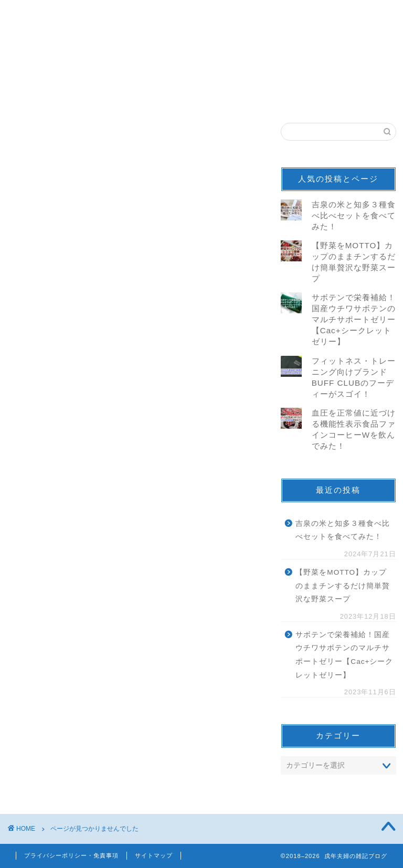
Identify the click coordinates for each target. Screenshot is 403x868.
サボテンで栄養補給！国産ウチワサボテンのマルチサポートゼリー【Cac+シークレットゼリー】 (354, 319)
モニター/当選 (70, 624)
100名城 (59, 666)
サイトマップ (154, 855)
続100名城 (63, 680)
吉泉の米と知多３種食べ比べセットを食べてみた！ (354, 215)
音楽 (51, 611)
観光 (51, 653)
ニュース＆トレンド (82, 638)
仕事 (51, 694)
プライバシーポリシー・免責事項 (71, 855)
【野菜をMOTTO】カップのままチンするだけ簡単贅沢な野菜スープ (343, 586)
